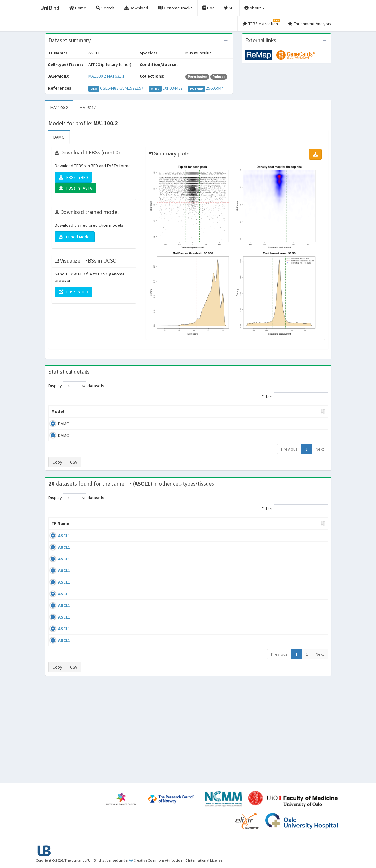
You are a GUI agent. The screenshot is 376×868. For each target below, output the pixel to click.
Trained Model (75, 237)
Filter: (295, 397)
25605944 (215, 88)
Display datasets (76, 386)
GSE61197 (277, 542)
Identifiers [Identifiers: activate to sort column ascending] (279, 530)
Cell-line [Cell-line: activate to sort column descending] (85, 530)
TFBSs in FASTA (75, 188)
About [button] (255, 8)
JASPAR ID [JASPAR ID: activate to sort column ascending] (310, 526)
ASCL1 (57, 542)
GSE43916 (277, 596)
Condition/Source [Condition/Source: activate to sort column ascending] (130, 530)
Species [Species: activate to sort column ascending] (246, 530)
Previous (289, 449)
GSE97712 (277, 633)
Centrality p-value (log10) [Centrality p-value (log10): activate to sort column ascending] (291, 411)
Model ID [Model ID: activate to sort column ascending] (122, 411)
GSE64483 (109, 88)
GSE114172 (278, 682)
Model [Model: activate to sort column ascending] (58, 411)
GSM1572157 (131, 88)
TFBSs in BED (73, 177)
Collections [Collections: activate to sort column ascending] (212, 530)
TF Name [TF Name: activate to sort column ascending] (57, 526)
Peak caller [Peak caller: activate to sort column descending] (88, 411)
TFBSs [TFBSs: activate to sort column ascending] (198, 411)
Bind (50, 8)
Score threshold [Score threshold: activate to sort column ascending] (234, 411)
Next (320, 449)
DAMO (59, 137)
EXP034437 (173, 88)
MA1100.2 (97, 76)
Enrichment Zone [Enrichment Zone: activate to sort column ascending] (161, 411)
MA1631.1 (116, 76)
